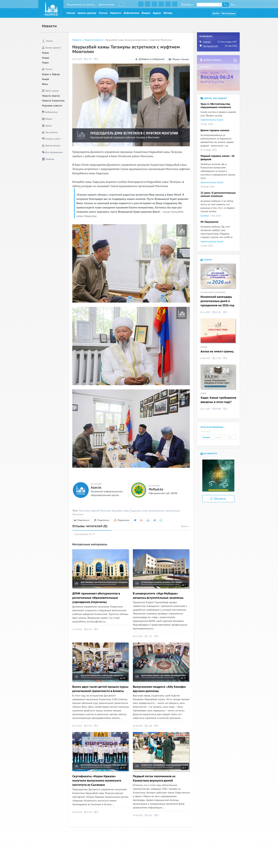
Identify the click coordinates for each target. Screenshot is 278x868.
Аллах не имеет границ (217, 352)
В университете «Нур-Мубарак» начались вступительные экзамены (158, 596)
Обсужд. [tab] (206, 432)
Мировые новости (52, 106)
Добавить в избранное (149, 59)
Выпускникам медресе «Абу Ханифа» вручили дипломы (159, 689)
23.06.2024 (138, 815)
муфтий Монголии (101, 511)
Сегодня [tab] (206, 437)
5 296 (149, 726)
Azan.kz (96, 488)
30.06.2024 (138, 726)
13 (123, 768)
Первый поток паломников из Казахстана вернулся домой (154, 778)
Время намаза (106, 5)
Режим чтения (179, 59)
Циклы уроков (87, 13)
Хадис (45, 63)
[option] (218, 476)
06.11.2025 (205, 312)
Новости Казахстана (53, 101)
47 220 (217, 358)
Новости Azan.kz (51, 96)
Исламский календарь (213, 292)
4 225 (88, 812)
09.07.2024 (138, 636)
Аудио (157, 13)
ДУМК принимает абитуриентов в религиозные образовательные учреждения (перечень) (96, 598)
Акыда (46, 58)
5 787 (88, 59)
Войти (216, 13)
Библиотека (132, 13)
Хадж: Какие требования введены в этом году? (218, 400)
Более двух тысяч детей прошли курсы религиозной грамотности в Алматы (100, 689)
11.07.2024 (77, 629)
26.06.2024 (77, 812)
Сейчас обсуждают (214, 98)
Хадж (203, 393)
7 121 (149, 636)
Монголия (85, 511)
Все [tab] (230, 437)
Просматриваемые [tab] (212, 427)
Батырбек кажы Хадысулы (126, 511)
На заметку (209, 454)
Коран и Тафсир (51, 74)
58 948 (217, 409)
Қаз (233, 5)
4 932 (88, 726)
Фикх (45, 84)
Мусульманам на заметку (81, 5)
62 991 (217, 312)
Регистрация (228, 13)
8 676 (88, 629)
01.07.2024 (77, 726)
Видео (146, 13)
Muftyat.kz (156, 489)
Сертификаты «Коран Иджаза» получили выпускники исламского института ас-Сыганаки (97, 781)
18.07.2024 (77, 59)
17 (183, 678)
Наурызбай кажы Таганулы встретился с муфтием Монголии (139, 40)
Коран (46, 53)
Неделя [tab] (218, 437)
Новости (116, 13)
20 (123, 678)
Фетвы (168, 13)
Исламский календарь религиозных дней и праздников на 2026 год (217, 301)
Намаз (71, 13)
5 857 (149, 815)
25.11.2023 (205, 409)
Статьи (103, 13)
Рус (226, 5)
